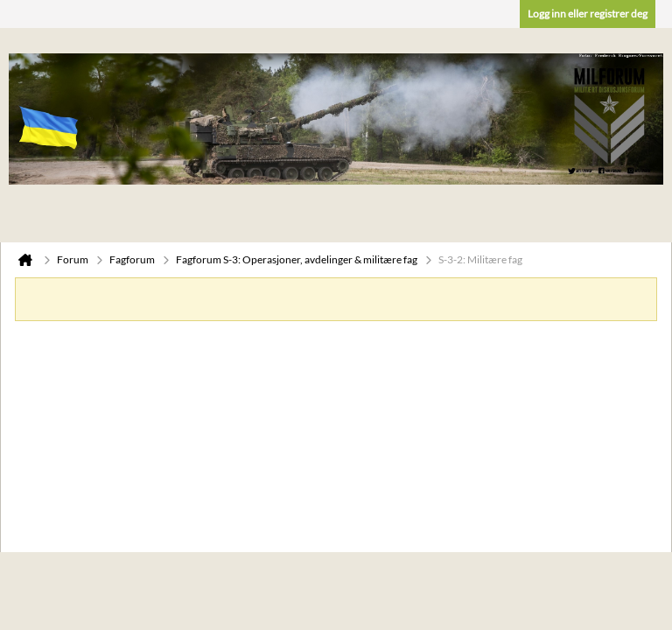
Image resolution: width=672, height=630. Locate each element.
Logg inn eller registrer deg (588, 14)
